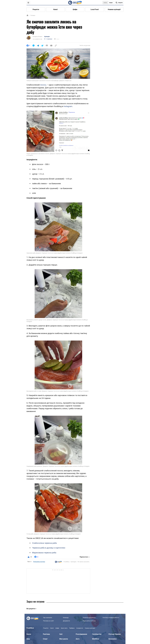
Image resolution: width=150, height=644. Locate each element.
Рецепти (36, 9)
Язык (111, 3)
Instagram (68, 106)
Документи (66, 621)
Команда (66, 618)
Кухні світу (64, 628)
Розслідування (81, 634)
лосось (43, 85)
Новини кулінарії (114, 9)
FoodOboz (67, 562)
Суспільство (97, 634)
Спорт (45, 639)
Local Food (95, 9)
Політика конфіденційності (111, 618)
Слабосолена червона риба (44, 543)
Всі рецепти (31, 609)
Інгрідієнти (80, 628)
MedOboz (96, 639)
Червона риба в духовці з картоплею (49, 548)
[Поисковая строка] (119, 3)
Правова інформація (89, 618)
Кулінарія (47, 37)
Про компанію (48, 618)
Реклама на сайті (49, 621)
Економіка (113, 639)
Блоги (29, 634)
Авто (78, 639)
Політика (46, 634)
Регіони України (115, 634)
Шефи (75, 9)
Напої (55, 9)
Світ (61, 634)
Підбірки (72, 628)
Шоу (28, 639)
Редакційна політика (39, 562)
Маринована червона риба (44, 553)
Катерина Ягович (37, 37)
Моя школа (64, 639)
